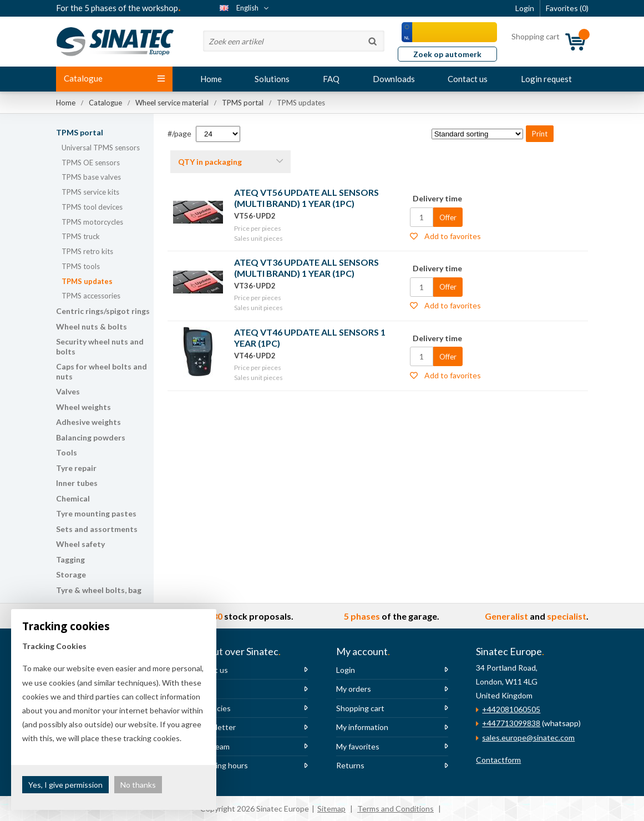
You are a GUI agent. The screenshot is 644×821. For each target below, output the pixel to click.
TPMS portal (80, 132)
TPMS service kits (90, 192)
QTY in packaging (210, 162)
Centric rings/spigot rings (103, 311)
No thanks (138, 785)
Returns (350, 765)
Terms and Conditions (395, 809)
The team (213, 746)
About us (212, 670)
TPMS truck (81, 236)
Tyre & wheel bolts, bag (99, 590)
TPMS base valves (91, 177)
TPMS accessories (91, 296)
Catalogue (114, 78)
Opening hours (222, 765)
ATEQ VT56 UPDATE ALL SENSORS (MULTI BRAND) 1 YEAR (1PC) (306, 198)
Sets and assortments (97, 529)
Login (346, 670)
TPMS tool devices (92, 207)
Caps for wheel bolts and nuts (102, 371)
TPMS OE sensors (91, 163)
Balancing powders (91, 437)
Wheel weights (83, 407)
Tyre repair (76, 468)
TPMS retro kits (87, 251)
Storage (71, 574)
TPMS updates (87, 281)
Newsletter (216, 727)
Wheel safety (80, 544)
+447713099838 (511, 723)
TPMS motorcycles (92, 222)
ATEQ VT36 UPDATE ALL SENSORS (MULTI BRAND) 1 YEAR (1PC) (306, 268)
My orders (354, 689)
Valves (68, 391)
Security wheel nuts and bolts (100, 346)
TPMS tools (81, 266)
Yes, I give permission (65, 785)
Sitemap (331, 809)
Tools (67, 452)
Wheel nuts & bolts (92, 326)
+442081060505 (511, 709)
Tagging (70, 559)
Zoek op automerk (447, 54)
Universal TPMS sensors (101, 148)
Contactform (498, 760)
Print (540, 134)
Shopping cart (360, 708)
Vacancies (213, 708)
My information (362, 727)
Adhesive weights (88, 422)
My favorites (358, 746)
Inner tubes (77, 483)
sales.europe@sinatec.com (528, 738)
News (206, 689)
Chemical (73, 498)
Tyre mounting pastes (96, 513)
